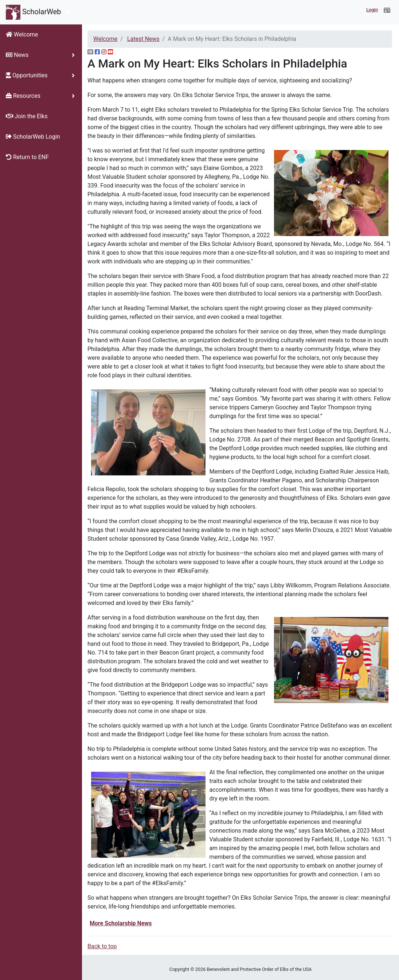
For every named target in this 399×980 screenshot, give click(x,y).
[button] (387, 11)
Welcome (105, 39)
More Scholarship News (121, 923)
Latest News (143, 39)
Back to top (102, 946)
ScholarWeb (34, 12)
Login (372, 10)
